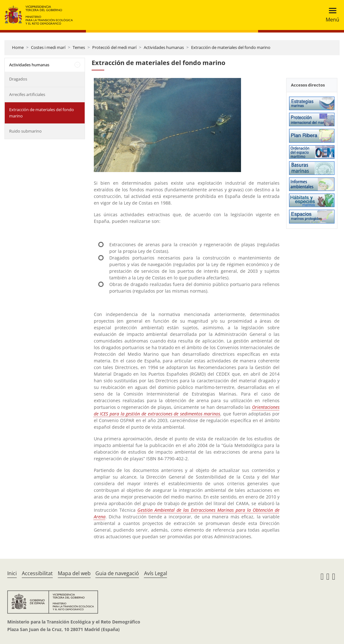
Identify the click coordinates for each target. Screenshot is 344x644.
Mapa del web (74, 573)
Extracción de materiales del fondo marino (231, 47)
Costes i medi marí (48, 47)
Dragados (18, 79)
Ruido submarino (25, 131)
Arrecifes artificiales (27, 94)
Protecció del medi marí (114, 47)
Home (18, 47)
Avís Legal (156, 573)
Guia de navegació (117, 573)
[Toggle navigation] (331, 15)
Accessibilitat (37, 573)
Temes (79, 47)
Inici (12, 573)
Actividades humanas (164, 47)
